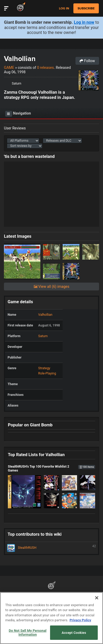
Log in (64, 8)
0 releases (45, 68)
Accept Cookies (74, 633)
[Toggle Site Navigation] (6, 8)
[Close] (97, 598)
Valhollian (20, 59)
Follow (87, 61)
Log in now (84, 22)
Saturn (17, 83)
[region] (51, 618)
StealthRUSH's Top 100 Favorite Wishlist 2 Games (51, 468)
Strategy (44, 368)
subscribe (86, 8)
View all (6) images (52, 287)
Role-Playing (47, 373)
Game (9, 68)
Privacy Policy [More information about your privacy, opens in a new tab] (80, 620)
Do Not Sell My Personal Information (28, 633)
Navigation (18, 114)
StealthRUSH (51, 548)
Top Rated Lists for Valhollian (36, 455)
